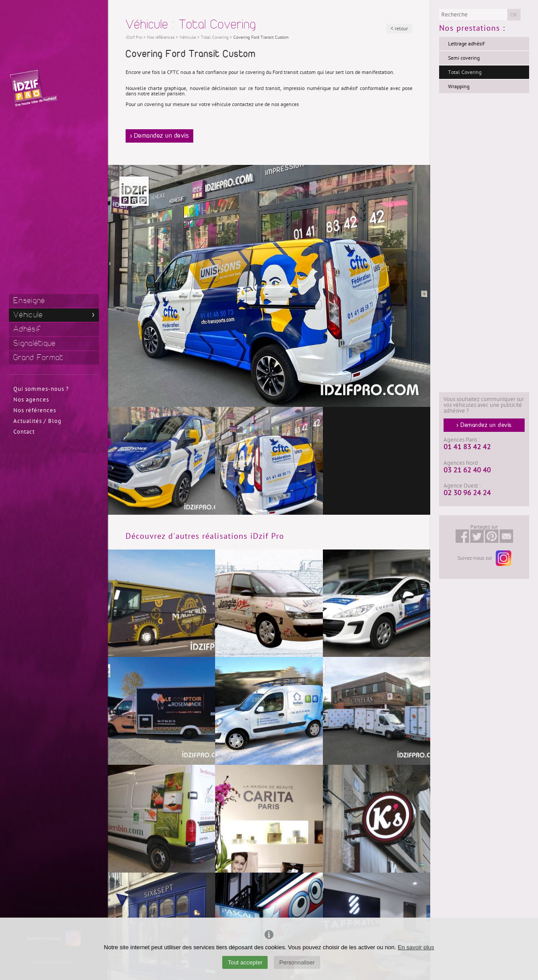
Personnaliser (297, 962)
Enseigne (29, 301)
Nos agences (31, 400)
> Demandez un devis (160, 136)
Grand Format (39, 358)
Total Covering (465, 72)
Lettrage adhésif (466, 44)
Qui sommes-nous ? (41, 389)
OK (514, 15)
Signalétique (35, 343)
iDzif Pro (134, 37)
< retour (399, 29)
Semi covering (464, 58)
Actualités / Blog (37, 421)
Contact (24, 432)
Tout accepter (245, 962)
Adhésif (27, 329)
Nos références (35, 410)
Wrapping (459, 86)
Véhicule (28, 315)
